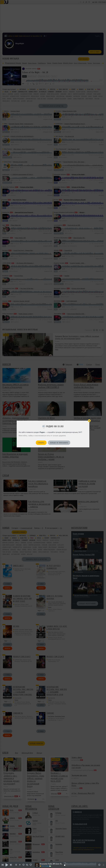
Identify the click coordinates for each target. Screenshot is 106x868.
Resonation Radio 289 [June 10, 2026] (51, 864)
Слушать (41, 443)
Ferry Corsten (45, 866)
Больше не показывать (59, 443)
